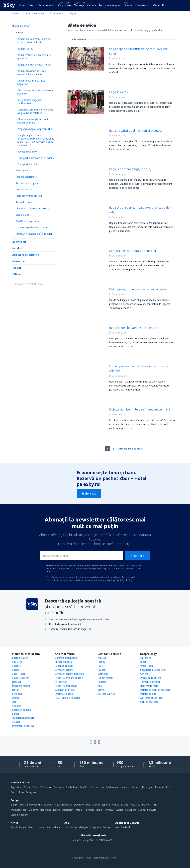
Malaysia (83, 827)
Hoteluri (17, 248)
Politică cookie (148, 694)
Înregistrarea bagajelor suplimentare (30, 102)
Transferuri (142, 5)
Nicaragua (148, 787)
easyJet (102, 690)
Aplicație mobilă (63, 662)
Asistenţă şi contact (151, 698)
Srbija (99, 810)
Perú (169, 787)
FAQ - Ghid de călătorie (67, 698)
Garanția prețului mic (66, 658)
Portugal (89, 810)
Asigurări (17, 706)
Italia (154, 805)
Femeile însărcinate (26, 177)
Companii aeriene (64, 670)
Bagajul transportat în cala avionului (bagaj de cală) (32, 73)
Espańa (106, 805)
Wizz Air (102, 658)
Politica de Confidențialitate (155, 690)
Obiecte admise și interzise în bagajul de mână (33, 121)
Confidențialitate (149, 702)
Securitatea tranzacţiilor (153, 670)
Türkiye (107, 827)
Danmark (79, 805)
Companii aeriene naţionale (70, 674)
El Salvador (46, 787)
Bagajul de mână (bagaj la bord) (35, 65)
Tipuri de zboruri (24, 202)
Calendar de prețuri (65, 690)
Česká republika (64, 805)
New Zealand (123, 827)
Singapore (96, 827)
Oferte (128, 5)
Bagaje (20, 32)
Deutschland (93, 805)
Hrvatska (135, 805)
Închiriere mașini (110, 5)
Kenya (22, 827)
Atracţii (16, 722)
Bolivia (27, 787)
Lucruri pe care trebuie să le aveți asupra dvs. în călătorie (35, 111)
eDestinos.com (104, 840)
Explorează (89, 493)
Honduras (125, 787)
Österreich (68, 810)
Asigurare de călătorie (26, 255)
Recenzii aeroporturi (66, 686)
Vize (14, 702)
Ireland (146, 805)
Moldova (33, 810)
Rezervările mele (149, 686)
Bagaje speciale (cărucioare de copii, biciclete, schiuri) (34, 41)
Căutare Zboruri (21, 678)
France (115, 805)
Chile (35, 787)
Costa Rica (72, 787)
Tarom (101, 662)
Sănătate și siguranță (27, 221)
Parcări (16, 714)
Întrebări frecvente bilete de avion (34, 234)
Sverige (119, 810)
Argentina (16, 787)
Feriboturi (17, 694)
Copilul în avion (24, 189)
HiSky (100, 666)
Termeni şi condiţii (150, 682)
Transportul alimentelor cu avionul (36, 158)
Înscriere (138, 556)
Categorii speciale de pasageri (32, 227)
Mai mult (158, 5)
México (136, 787)
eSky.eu (77, 840)
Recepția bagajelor (27, 152)
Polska (79, 810)
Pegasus (102, 682)
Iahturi (17, 268)
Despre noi (146, 658)
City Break (65, 5)
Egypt (14, 827)
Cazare (92, 5)
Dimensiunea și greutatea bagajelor (133, 251)
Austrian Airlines (106, 694)
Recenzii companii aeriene (69, 678)
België (14, 805)
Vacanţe (79, 5)
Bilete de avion (46, 5)
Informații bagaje (64, 694)
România (109, 810)
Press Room (147, 666)
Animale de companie (27, 183)
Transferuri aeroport (23, 718)
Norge (57, 810)
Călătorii (17, 274)
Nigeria (41, 827)
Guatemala (112, 787)
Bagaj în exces (25, 49)
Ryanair (102, 670)
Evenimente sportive (23, 726)
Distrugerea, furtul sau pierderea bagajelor (138, 289)
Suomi (142, 810)
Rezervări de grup (21, 710)
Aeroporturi (61, 682)
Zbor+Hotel (26, 5)
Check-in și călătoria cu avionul (32, 208)
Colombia (59, 787)
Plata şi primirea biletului (29, 196)
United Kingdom (20, 815)
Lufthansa (103, 674)
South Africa (53, 827)
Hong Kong (71, 827)
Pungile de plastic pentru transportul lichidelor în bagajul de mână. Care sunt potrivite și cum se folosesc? (36, 140)
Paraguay (31, 792)
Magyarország (19, 810)
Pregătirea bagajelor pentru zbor (35, 129)
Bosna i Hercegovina (31, 805)
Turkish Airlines (106, 678)
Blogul (144, 662)
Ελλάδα (125, 805)
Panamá (160, 787)
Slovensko (131, 810)
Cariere (144, 674)
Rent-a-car (19, 261)
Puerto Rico (17, 792)
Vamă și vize (22, 215)
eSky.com (88, 840)
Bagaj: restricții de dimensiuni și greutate (136, 130)
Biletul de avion (24, 170)
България (49, 805)
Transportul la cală (27, 164)
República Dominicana (92, 787)
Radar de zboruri (64, 666)
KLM (100, 686)
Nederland (45, 810)
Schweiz (152, 810)
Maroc (31, 827)
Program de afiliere (151, 678)
